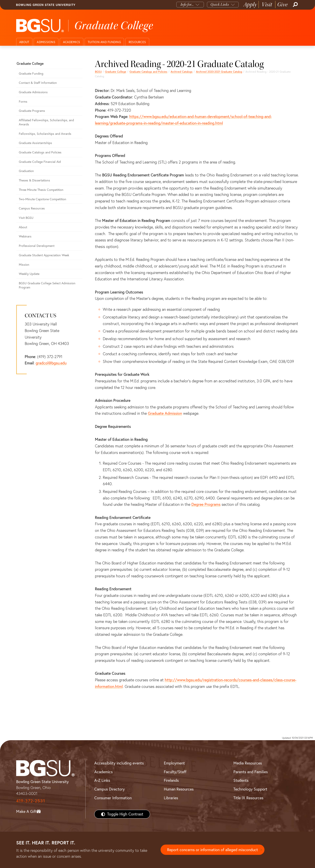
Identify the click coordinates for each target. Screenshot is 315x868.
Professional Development (37, 246)
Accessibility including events (119, 763)
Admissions (46, 42)
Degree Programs (206, 504)
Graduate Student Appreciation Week (44, 255)
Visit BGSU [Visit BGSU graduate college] (26, 218)
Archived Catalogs (182, 72)
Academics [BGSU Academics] (103, 772)
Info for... (187, 4)
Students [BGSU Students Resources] (241, 780)
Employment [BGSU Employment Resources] (174, 763)
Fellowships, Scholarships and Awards (45, 134)
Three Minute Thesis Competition (41, 190)
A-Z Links (102, 780)
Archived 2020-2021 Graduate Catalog (219, 72)
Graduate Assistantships (35, 143)
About (24, 42)
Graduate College (116, 72)
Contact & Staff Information (38, 83)
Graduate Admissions (33, 92)
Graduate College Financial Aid (40, 162)
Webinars (25, 236)
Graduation (26, 171)
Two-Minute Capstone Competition (43, 199)
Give (283, 4)
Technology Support (250, 789)
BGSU (98, 72)
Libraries (171, 798)
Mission (24, 265)
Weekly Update (29, 274)
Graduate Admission (165, 413)
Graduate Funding (31, 74)
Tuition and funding (104, 42)
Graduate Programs (32, 111)
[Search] (295, 5)
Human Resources (179, 789)
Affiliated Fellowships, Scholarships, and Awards (46, 122)
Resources (137, 42)
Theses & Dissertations (34, 180)
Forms (23, 102)
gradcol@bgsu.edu (51, 363)
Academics (72, 42)
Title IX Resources (248, 798)
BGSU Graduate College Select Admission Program (47, 285)
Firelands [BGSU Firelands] (171, 780)
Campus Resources (32, 208)
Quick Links (220, 4)
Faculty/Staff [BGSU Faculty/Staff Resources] (175, 772)
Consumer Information (113, 798)
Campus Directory (109, 789)
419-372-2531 (31, 801)
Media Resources (248, 763)
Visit (267, 4)
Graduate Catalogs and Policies (148, 72)
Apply (250, 4)
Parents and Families (251, 772)
